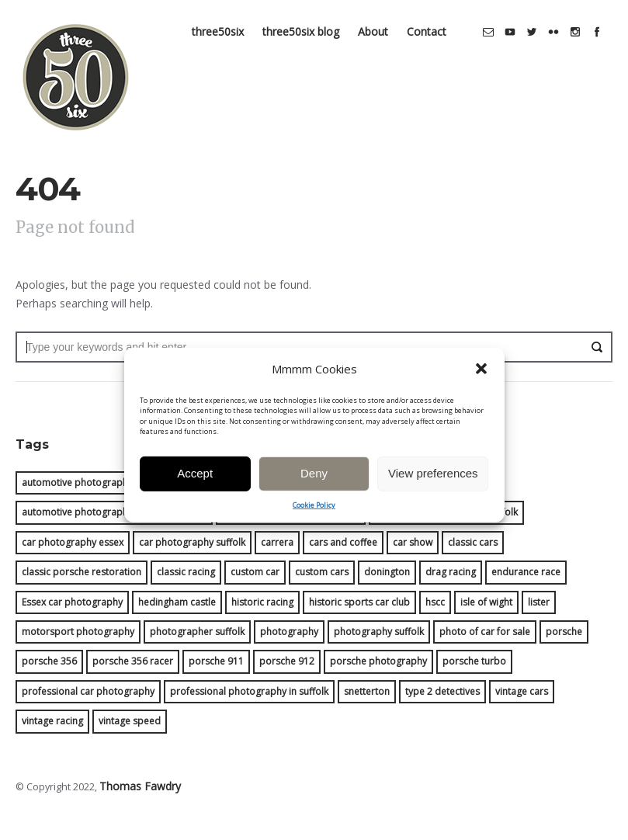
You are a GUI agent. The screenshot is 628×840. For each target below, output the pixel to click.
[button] (481, 384)
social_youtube (515, 19)
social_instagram (580, 19)
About (378, 18)
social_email (493, 19)
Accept (195, 488)
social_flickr (558, 19)
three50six (222, 18)
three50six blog (305, 18)
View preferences (433, 488)
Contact (431, 18)
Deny (314, 488)
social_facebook (602, 19)
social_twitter (536, 19)
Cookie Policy (314, 520)
